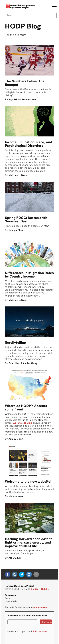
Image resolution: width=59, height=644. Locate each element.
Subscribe (47, 622)
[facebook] (8, 574)
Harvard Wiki (11, 601)
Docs (7, 598)
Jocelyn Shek (16, 230)
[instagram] (15, 574)
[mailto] (36, 574)
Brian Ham (14, 363)
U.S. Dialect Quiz (22, 423)
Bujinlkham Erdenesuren (22, 99)
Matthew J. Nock (18, 175)
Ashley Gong (30, 363)
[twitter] (22, 574)
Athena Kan (15, 558)
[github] (29, 574)
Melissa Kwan (16, 496)
